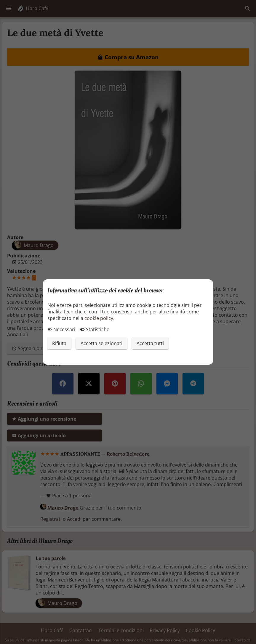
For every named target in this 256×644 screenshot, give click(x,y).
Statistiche (95, 329)
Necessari (61, 329)
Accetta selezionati (101, 343)
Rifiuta (59, 343)
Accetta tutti (150, 343)
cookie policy (99, 318)
